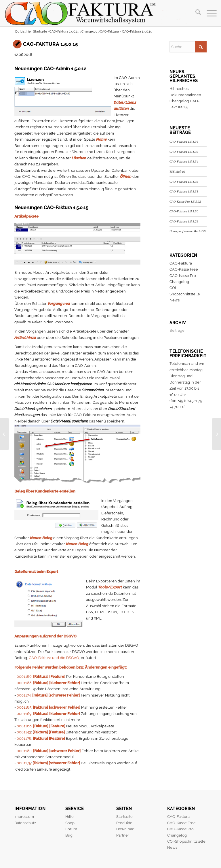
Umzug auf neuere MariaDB (188, 231)
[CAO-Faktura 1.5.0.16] (217, 434)
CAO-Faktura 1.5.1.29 (184, 221)
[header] (99, 13)
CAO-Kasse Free (184, 269)
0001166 (24, 726)
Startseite (124, 817)
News (175, 300)
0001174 (24, 695)
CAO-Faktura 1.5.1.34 (184, 161)
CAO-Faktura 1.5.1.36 (184, 141)
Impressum (24, 817)
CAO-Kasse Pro (183, 276)
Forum (71, 829)
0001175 (24, 763)
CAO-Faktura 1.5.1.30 (184, 211)
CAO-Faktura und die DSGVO (54, 658)
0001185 (24, 707)
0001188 (24, 683)
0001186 (24, 677)
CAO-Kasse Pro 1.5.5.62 (185, 201)
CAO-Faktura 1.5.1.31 (184, 191)
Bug (69, 835)
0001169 (24, 714)
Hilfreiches (179, 89)
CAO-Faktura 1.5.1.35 (184, 152)
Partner (123, 835)
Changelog (179, 282)
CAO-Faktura (181, 263)
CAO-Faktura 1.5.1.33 (184, 182)
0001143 (24, 732)
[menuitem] (195, 13)
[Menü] (209, 13)
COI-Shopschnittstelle (186, 841)
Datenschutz (25, 823)
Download (125, 829)
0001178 (24, 738)
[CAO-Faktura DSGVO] (4, 434)
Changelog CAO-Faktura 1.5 (184, 104)
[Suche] (195, 13)
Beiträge (177, 330)
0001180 (24, 751)
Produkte (124, 823)
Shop (70, 823)
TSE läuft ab (177, 171)
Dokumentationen (185, 95)
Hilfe (69, 817)
